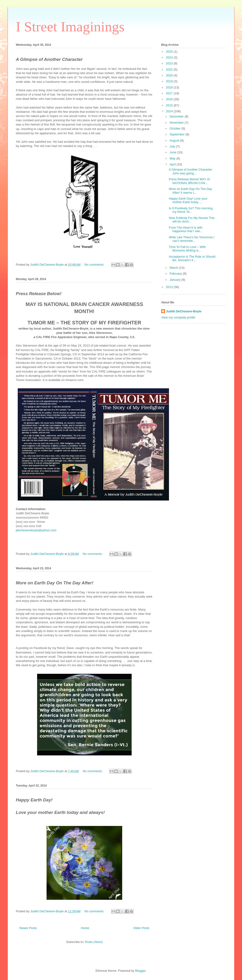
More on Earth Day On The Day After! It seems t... (190, 191)
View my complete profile (178, 317)
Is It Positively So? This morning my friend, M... (191, 210)
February (176, 274)
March (174, 268)
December (177, 116)
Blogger (140, 971)
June (173, 152)
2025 (170, 52)
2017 (170, 93)
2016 (170, 99)
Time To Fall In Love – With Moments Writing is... (187, 249)
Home (85, 928)
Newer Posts (28, 928)
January (176, 280)
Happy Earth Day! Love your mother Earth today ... (188, 200)
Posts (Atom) (94, 942)
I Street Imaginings (70, 27)
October (176, 128)
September (178, 134)
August (175, 140)
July (173, 146)
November (177, 123)
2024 (170, 57)
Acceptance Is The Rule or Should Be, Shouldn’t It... (192, 258)
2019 (170, 81)
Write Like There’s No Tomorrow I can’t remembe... (191, 239)
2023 (170, 63)
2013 (170, 287)
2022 (170, 69)
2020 (170, 75)
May (173, 158)
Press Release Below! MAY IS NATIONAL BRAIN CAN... (189, 181)
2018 (170, 87)
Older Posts (141, 928)
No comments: (95, 265)
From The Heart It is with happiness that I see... (186, 229)
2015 (170, 105)
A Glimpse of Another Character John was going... (190, 171)
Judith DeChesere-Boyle (184, 311)
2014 (170, 111)
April (173, 164)
